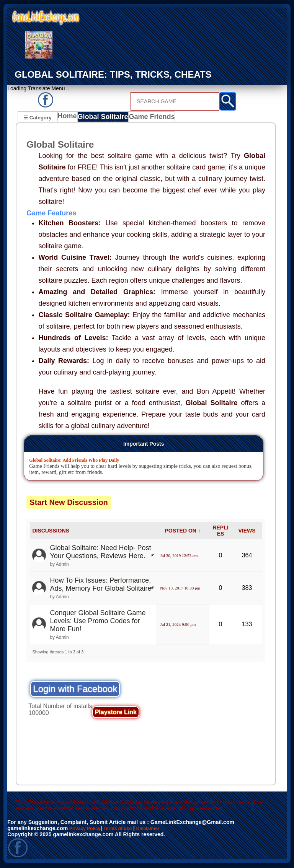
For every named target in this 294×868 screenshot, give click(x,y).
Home (69, 118)
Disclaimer (160, 829)
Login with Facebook (75, 690)
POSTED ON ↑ (182, 532)
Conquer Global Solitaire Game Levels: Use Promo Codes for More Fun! (98, 622)
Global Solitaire (104, 118)
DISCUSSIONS (51, 532)
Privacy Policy (87, 829)
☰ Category (37, 117)
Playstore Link (116, 713)
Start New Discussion (69, 503)
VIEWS (247, 532)
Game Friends (150, 118)
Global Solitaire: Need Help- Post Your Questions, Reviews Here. (100, 553)
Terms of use (125, 829)
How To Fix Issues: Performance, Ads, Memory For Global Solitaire (100, 585)
